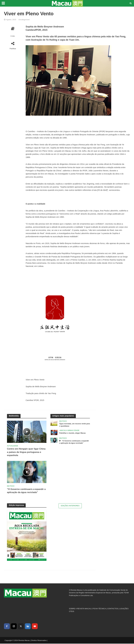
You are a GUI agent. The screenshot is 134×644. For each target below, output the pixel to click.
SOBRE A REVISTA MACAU (80, 609)
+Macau (63, 431)
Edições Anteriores (70, 506)
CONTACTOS (113, 609)
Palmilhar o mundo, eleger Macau (73, 433)
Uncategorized (24, 20)
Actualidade (13, 446)
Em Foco (11, 486)
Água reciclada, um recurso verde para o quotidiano (73, 425)
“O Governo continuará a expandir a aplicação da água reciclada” (26, 491)
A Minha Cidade (73, 431)
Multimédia (14, 416)
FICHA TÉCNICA (99, 609)
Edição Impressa (17, 506)
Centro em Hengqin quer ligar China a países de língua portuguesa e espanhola (23, 452)
